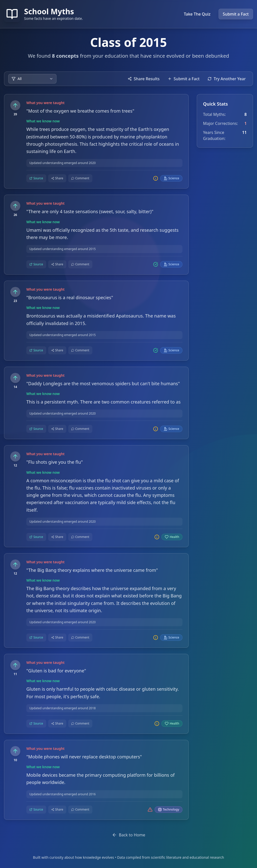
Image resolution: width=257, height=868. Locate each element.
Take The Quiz (197, 14)
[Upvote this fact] (15, 106)
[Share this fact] (57, 179)
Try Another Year (227, 79)
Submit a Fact (236, 14)
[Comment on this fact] (80, 179)
